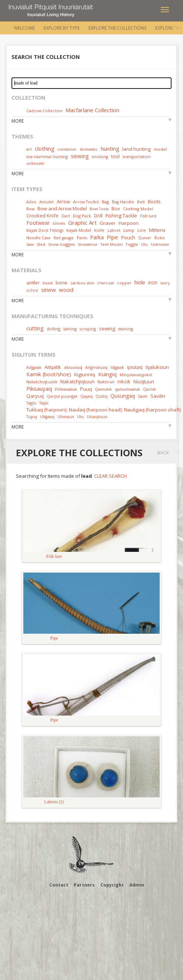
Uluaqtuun (97, 416)
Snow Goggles (61, 244)
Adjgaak (34, 367)
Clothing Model (138, 209)
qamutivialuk (127, 389)
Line (142, 230)
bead (48, 283)
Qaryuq (35, 396)
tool (115, 156)
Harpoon (129, 223)
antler (33, 283)
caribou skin (82, 283)
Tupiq (32, 416)
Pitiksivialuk (66, 389)
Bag (105, 202)
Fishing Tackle (121, 216)
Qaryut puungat (62, 396)
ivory (165, 283)
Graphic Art (82, 223)
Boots (154, 201)
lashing (70, 329)
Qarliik (149, 389)
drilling (54, 329)
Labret (114, 230)
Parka (97, 237)
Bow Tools (99, 209)
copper (124, 283)
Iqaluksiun (157, 367)
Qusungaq (123, 396)
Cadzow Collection (44, 111)
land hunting (137, 149)
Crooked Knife (42, 216)
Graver (108, 223)
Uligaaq (47, 416)
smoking (100, 156)
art (29, 149)
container (67, 149)
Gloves (59, 223)
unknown (35, 163)
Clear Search (110, 476)
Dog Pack (83, 216)
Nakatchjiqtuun (77, 381)
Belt (141, 202)
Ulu (144, 244)
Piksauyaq (39, 389)
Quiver (145, 238)
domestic (89, 149)
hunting (110, 149)
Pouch (128, 237)
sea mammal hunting (47, 156)
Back (163, 453)
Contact (59, 885)
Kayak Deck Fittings (45, 230)
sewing (80, 156)
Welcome (24, 28)
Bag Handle (123, 202)
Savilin (158, 396)
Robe (160, 238)
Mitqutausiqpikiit (136, 375)
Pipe (112, 237)
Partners (84, 885)
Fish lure (148, 216)
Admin (137, 885)
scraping (88, 329)
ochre (32, 290)
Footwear (38, 223)
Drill (98, 216)
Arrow (63, 201)
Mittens (157, 230)
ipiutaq (135, 367)
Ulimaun (66, 416)
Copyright (112, 885)
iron (153, 282)
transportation (137, 156)
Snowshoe (88, 244)
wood (66, 290)
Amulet (46, 202)
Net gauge (64, 238)
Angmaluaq (96, 367)
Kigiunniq (85, 374)
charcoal (106, 283)
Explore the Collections (117, 28)
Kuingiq (107, 374)
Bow (30, 209)
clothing (45, 149)
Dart (66, 216)
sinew (49, 290)
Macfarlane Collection (92, 110)
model (160, 149)
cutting (35, 328)
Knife (99, 230)
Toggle (132, 244)
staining (126, 329)
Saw (30, 244)
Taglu (31, 403)
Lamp (129, 230)
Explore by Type (62, 28)
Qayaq (86, 396)
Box (116, 209)
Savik (143, 396)
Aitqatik (53, 367)
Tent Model (112, 244)
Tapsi (44, 403)
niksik (124, 381)
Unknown (160, 244)
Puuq (86, 389)
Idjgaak (117, 367)
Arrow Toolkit (86, 202)
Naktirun (106, 382)
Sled (41, 244)
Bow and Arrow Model (62, 209)
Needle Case (39, 238)
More (18, 121)
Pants (82, 238)
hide (140, 282)
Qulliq (102, 396)
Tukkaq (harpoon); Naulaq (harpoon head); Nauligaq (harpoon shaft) (104, 410)
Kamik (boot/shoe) (49, 374)
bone (61, 283)
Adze (31, 202)
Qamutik (103, 389)
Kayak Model (79, 230)
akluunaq (73, 367)
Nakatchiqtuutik (42, 382)
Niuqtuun (144, 381)
